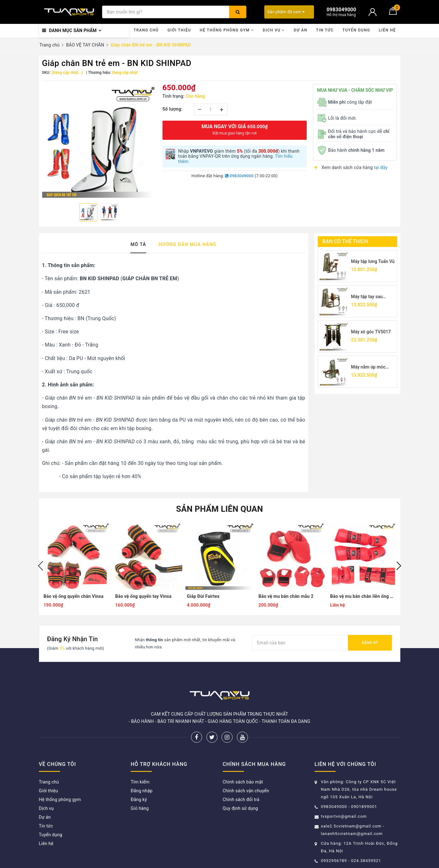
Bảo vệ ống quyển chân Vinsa (74, 596)
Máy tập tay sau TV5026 (367, 297)
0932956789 (335, 861)
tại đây (381, 167)
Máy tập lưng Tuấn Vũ (373, 261)
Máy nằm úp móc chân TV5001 (368, 367)
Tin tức (325, 30)
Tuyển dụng (356, 30)
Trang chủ (146, 30)
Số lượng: (173, 109)
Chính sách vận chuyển (246, 791)
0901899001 (364, 807)
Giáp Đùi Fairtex (203, 596)
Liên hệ (387, 30)
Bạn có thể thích (345, 241)
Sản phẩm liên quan (219, 509)
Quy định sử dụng (241, 808)
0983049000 (239, 176)
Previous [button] (41, 566)
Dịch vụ (274, 30)
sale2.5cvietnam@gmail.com (351, 826)
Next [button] (399, 566)
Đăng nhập (142, 791)
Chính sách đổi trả (241, 800)
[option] (99, 141)
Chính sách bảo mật (243, 782)
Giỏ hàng (140, 808)
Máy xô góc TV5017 (371, 332)
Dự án (301, 30)
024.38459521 (366, 861)
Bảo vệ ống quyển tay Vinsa (143, 596)
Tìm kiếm (140, 782)
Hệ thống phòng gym (227, 30)
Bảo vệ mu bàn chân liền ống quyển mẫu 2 (363, 596)
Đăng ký (370, 643)
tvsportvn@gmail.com (344, 816)
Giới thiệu (179, 30)
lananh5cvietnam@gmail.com (352, 834)
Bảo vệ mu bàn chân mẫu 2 (286, 596)
